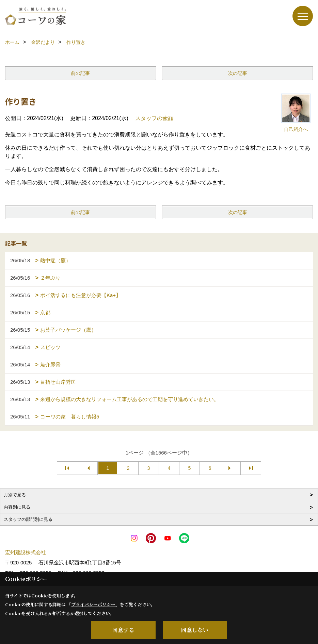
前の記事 (80, 73)
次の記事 (238, 73)
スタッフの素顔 (154, 118)
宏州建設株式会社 (26, 552)
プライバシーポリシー (93, 604)
